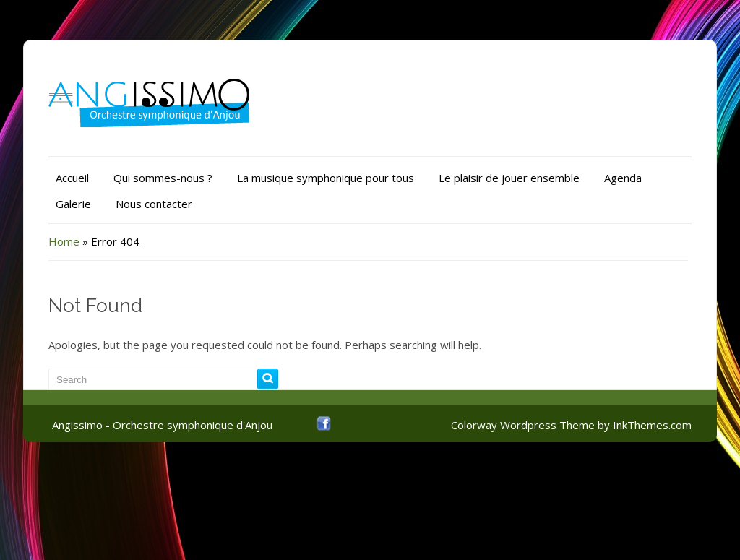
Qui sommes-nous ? (163, 178)
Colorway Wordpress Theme (523, 425)
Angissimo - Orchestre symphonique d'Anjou (162, 425)
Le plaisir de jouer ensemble (509, 178)
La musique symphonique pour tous (326, 178)
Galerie (73, 204)
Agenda (623, 178)
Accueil (72, 178)
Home (64, 241)
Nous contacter (154, 204)
